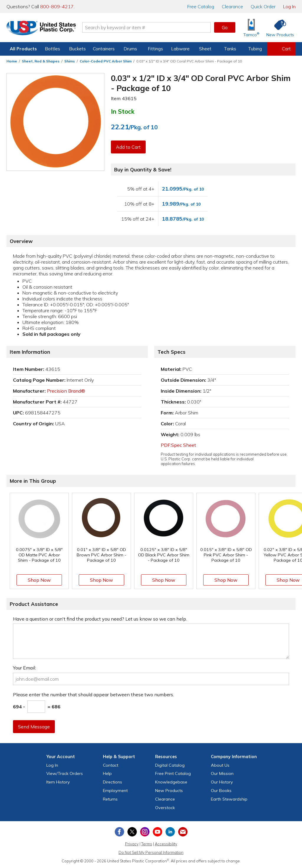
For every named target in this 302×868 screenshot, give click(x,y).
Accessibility (166, 844)
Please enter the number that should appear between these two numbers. (93, 695)
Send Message (34, 727)
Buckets (77, 49)
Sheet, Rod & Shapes (41, 61)
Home (12, 61)
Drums (130, 49)
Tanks (230, 49)
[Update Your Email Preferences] (183, 832)
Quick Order (263, 6)
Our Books (221, 791)
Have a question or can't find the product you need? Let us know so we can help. (100, 619)
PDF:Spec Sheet (178, 445)
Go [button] (225, 27)
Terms (147, 844)
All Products (23, 49)
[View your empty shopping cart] (281, 49)
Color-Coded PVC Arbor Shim (106, 61)
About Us (220, 765)
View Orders (65, 773)
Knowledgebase (171, 782)
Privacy (132, 844)
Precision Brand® (66, 391)
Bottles (52, 49)
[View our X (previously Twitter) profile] (132, 832)
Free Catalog (173, 773)
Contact (111, 765)
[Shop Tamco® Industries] (251, 28)
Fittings (155, 49)
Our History (222, 782)
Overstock (165, 808)
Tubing (255, 49)
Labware (180, 49)
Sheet (205, 49)
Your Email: (24, 668)
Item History (58, 782)
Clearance (232, 6)
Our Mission (222, 773)
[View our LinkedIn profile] (170, 832)
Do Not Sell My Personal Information (151, 852)
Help (107, 773)
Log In (289, 6)
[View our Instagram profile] (145, 832)
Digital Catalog (170, 765)
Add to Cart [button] (128, 147)
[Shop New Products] (278, 28)
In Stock (123, 111)
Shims (70, 61)
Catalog (201, 6)
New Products (169, 791)
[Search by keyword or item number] (147, 27)
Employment (115, 791)
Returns (110, 799)
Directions (113, 782)
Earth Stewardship (229, 799)
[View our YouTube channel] (157, 832)
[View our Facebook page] (119, 832)
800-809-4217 (57, 6)
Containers (104, 49)
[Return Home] (41, 29)
